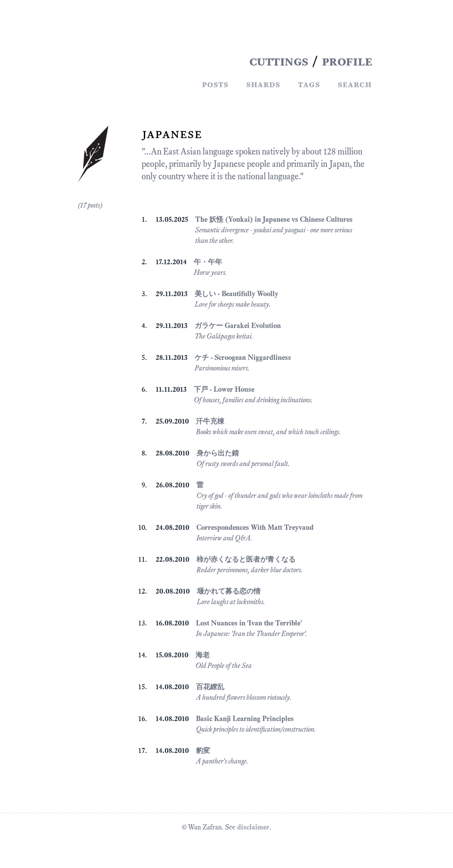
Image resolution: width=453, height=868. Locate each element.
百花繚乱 (210, 687)
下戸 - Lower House (224, 389)
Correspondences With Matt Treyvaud (255, 527)
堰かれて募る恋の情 (229, 591)
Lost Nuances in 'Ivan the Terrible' (249, 623)
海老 (203, 655)
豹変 (203, 750)
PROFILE (347, 61)
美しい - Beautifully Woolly (236, 294)
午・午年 (208, 262)
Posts (215, 84)
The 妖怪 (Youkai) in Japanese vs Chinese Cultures (274, 219)
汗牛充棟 (210, 421)
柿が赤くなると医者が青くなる (246, 559)
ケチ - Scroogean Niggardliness (243, 357)
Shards (263, 84)
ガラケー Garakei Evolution (238, 326)
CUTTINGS (279, 61)
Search (355, 84)
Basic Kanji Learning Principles (245, 719)
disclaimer (253, 827)
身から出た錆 (218, 453)
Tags (309, 84)
